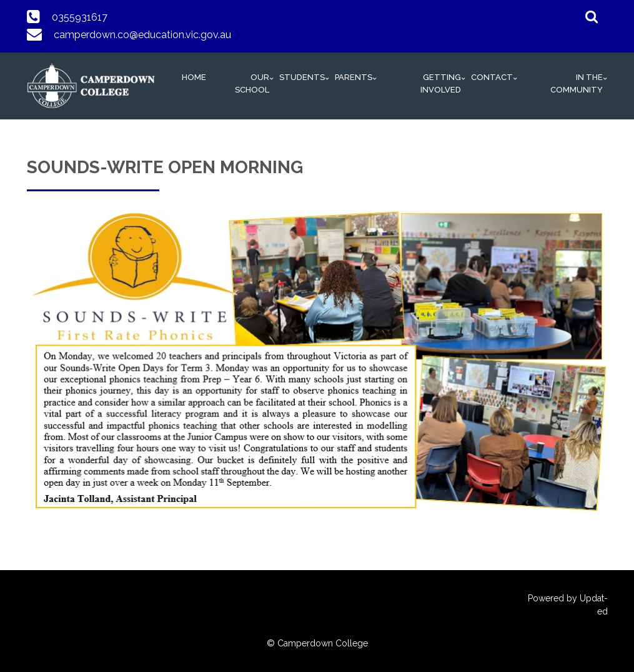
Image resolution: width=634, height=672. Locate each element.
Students (302, 77)
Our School (252, 83)
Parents (354, 77)
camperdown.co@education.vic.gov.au (142, 35)
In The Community (577, 83)
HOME (194, 77)
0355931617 (80, 17)
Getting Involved (441, 83)
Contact (492, 77)
